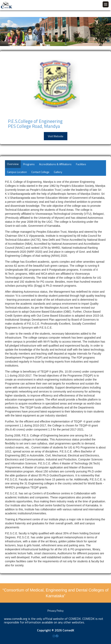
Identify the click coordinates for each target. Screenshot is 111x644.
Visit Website (56, 136)
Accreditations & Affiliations (55, 164)
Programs (29, 164)
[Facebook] (57, 636)
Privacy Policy (55, 611)
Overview (13, 164)
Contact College (40, 172)
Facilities (81, 164)
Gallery (58, 172)
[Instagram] (54, 636)
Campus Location (17, 172)
